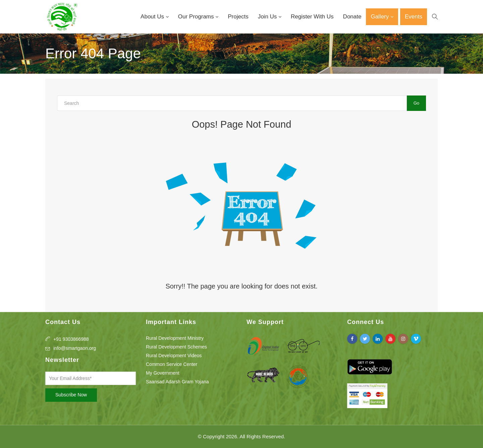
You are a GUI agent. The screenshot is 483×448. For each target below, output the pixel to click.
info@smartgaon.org (75, 348)
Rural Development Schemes (176, 347)
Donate (352, 17)
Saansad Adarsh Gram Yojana (177, 382)
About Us (153, 17)
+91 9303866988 (71, 339)
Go (416, 103)
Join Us (268, 17)
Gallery (381, 17)
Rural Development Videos (174, 356)
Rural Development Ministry (175, 338)
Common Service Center (172, 364)
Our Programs (197, 17)
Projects (238, 17)
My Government (163, 373)
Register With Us (312, 17)
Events (414, 17)
